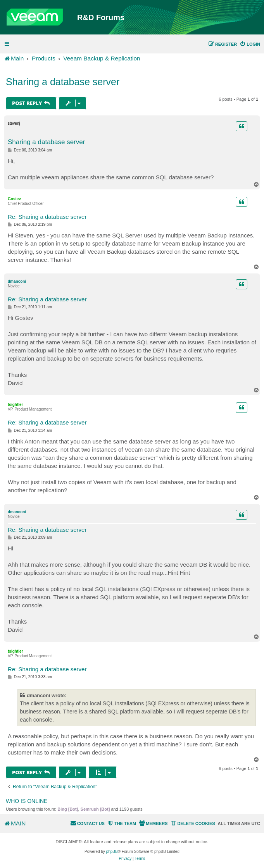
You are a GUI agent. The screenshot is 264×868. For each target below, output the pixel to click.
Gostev (14, 199)
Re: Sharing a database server (47, 217)
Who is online (27, 801)
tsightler (15, 405)
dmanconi (17, 281)
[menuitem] (250, 44)
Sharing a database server (63, 82)
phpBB (112, 852)
